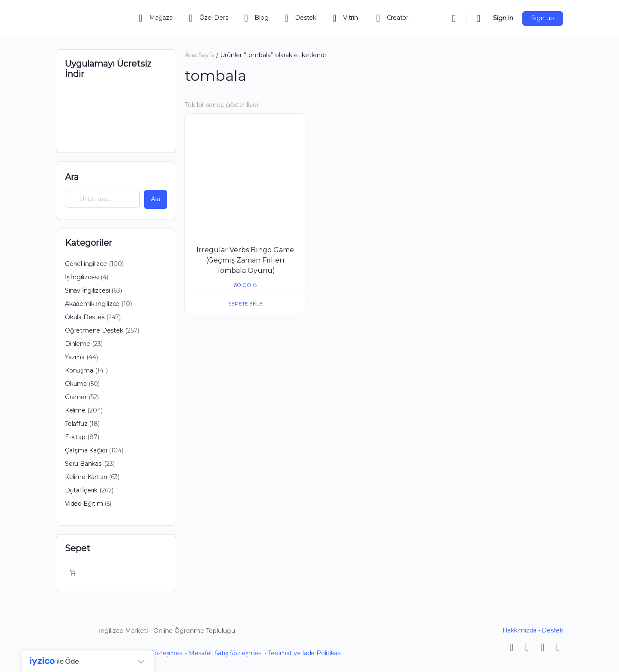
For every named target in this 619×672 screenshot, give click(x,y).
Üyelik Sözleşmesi (158, 653)
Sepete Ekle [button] (245, 304)
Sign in (503, 18)
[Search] (454, 18)
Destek (552, 630)
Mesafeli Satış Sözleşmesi (226, 653)
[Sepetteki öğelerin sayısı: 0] (72, 573)
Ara (72, 177)
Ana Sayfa (200, 55)
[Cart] (479, 18)
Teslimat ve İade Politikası (305, 653)
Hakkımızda (520, 630)
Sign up (543, 18)
